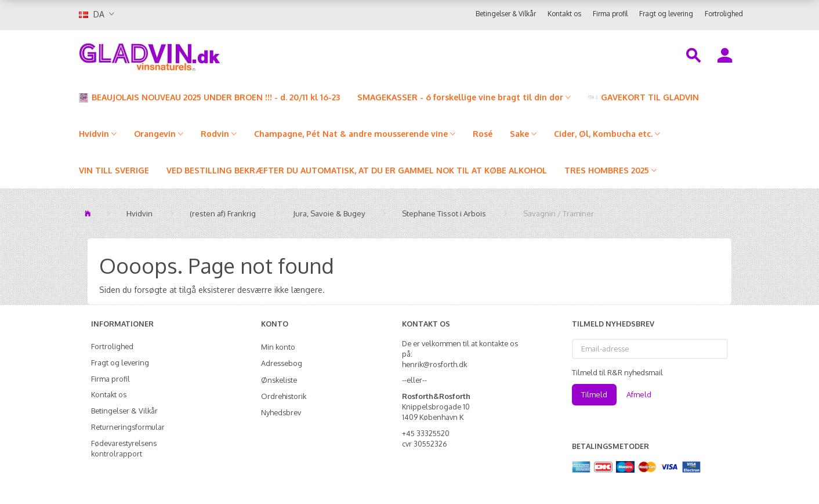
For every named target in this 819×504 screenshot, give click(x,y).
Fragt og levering (666, 14)
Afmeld (639, 394)
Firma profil (610, 14)
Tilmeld (594, 394)
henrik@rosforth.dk (434, 364)
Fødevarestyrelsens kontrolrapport (124, 448)
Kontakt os (564, 14)
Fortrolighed (724, 14)
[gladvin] (197, 55)
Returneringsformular (128, 427)
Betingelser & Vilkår (506, 14)
